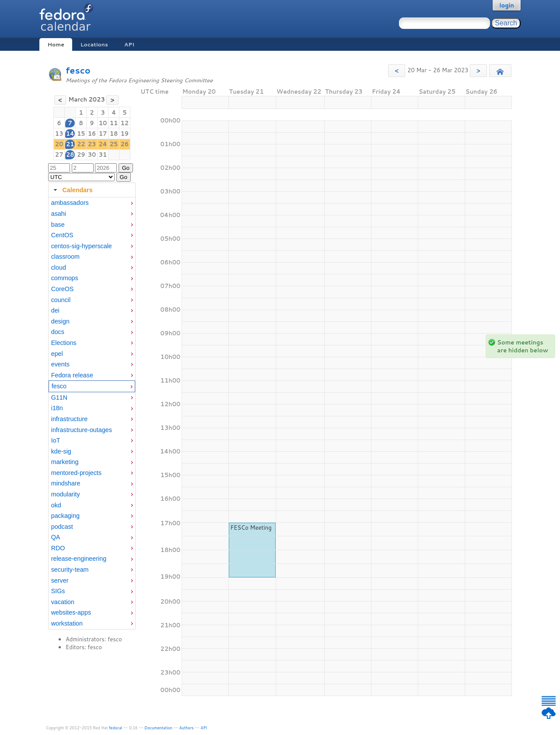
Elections (64, 343)
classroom (65, 257)
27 (59, 155)
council (61, 300)
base (58, 225)
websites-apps (71, 612)
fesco (78, 70)
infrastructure (69, 419)
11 (114, 123)
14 (70, 134)
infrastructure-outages (82, 430)
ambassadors (70, 203)
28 (70, 155)
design (60, 321)
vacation (63, 602)
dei (55, 310)
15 (81, 134)
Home (56, 44)
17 (103, 134)
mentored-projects (76, 473)
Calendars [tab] (72, 190)
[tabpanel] (92, 413)
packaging (65, 516)
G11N (59, 397)
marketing (65, 462)
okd (56, 505)
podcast (62, 527)
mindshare (66, 483)
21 (70, 144)
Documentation (158, 728)
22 (81, 144)
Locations (94, 44)
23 (92, 144)
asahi (59, 214)
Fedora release (72, 375)
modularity (66, 494)
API (129, 44)
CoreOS (63, 289)
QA (56, 537)
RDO (58, 548)
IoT (56, 440)
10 (103, 123)
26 (125, 144)
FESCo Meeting (251, 528)
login (507, 5)
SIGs (58, 591)
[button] (397, 71)
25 (114, 144)
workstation (67, 623)
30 (92, 155)
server (60, 580)
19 (125, 134)
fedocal (116, 728)
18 (114, 134)
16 (92, 134)
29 (81, 155)
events (60, 364)
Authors (187, 728)
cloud (59, 267)
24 (103, 144)
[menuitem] (92, 203)
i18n (57, 408)
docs (58, 332)
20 (59, 144)
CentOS (62, 235)
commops (65, 278)
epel (57, 354)
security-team (70, 570)
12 (125, 123)
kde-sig (61, 451)
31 (103, 155)
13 (59, 134)
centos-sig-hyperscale (82, 246)
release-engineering (79, 559)
